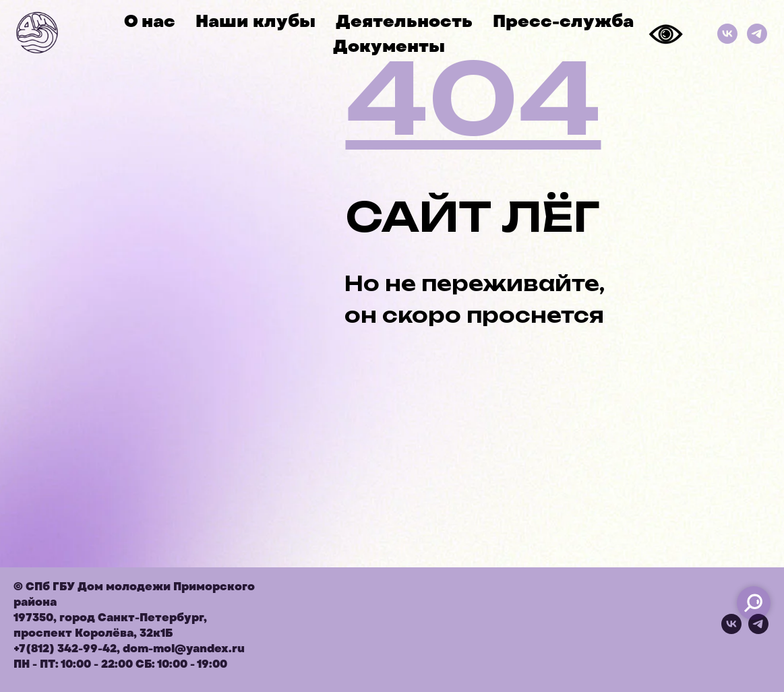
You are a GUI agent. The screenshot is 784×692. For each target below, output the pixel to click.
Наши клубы (255, 21)
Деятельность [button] (404, 21)
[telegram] (758, 630)
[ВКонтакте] (727, 34)
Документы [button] (389, 46)
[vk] (731, 630)
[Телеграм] (757, 34)
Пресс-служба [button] (563, 21)
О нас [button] (150, 21)
